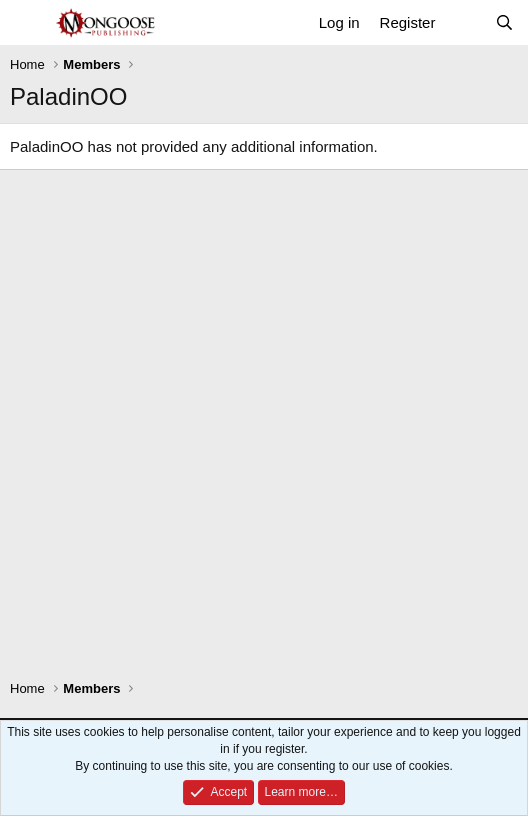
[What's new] (464, 22)
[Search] (504, 22)
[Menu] (27, 23)
